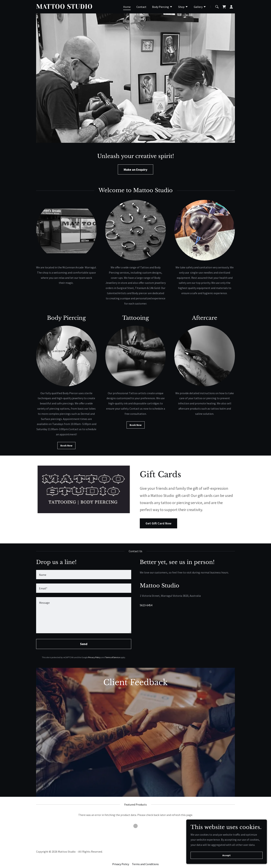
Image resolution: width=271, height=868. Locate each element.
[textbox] (84, 575)
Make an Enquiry (135, 170)
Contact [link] (141, 7)
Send (84, 644)
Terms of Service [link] (112, 657)
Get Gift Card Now (158, 523)
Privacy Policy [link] (94, 657)
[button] (162, 7)
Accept (231, 855)
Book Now (66, 446)
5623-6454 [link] (146, 605)
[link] (71, 8)
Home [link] (127, 7)
